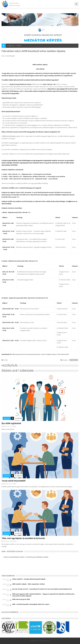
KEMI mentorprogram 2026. (21, 599)
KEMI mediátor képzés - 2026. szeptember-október (29, 584)
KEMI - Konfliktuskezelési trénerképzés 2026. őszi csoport (31, 604)
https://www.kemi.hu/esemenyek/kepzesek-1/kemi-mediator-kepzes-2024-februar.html (40, 354)
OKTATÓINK (14, 165)
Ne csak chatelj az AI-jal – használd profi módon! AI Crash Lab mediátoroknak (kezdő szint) (42, 589)
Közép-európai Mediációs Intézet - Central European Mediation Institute (26, 557)
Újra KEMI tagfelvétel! (11, 423)
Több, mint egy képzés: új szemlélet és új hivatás (23, 538)
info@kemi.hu (71, 201)
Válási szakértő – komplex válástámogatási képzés (29, 579)
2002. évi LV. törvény (9, 136)
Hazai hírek (74, 360)
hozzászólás (18, 418)
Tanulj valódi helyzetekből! (14, 481)
